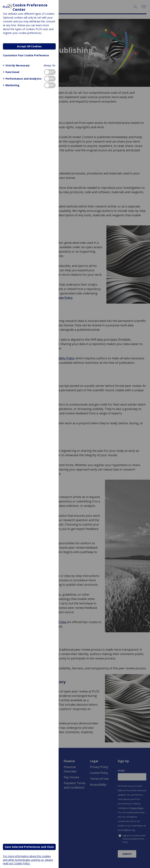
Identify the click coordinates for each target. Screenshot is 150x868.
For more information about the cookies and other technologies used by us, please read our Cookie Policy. (28, 860)
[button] (16, 65)
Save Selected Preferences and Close (29, 847)
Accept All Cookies (29, 46)
